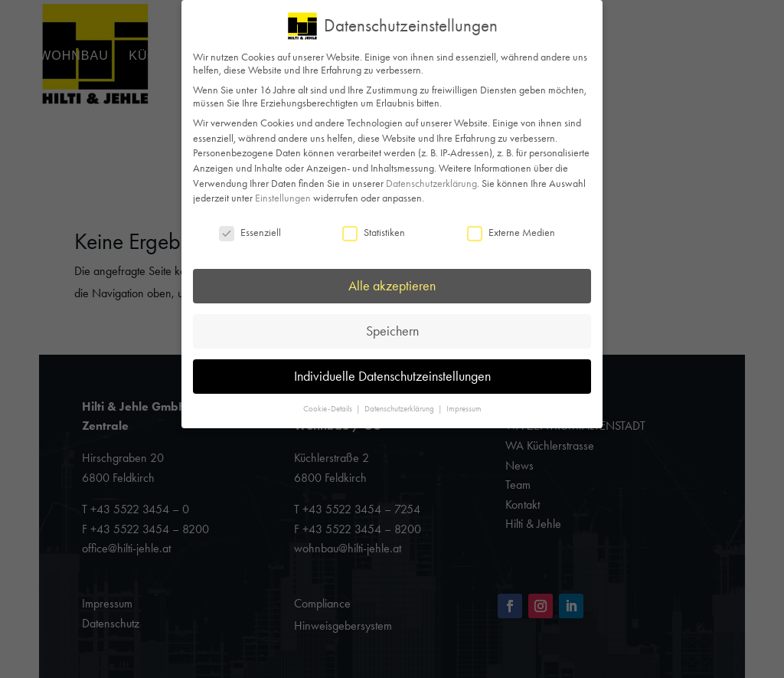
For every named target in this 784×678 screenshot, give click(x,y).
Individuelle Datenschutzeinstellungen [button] (392, 375)
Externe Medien (511, 232)
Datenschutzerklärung (431, 183)
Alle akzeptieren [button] (392, 285)
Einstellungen (283, 197)
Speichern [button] (392, 330)
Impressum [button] (464, 409)
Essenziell (250, 232)
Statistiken (374, 232)
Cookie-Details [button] (329, 409)
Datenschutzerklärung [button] (400, 409)
